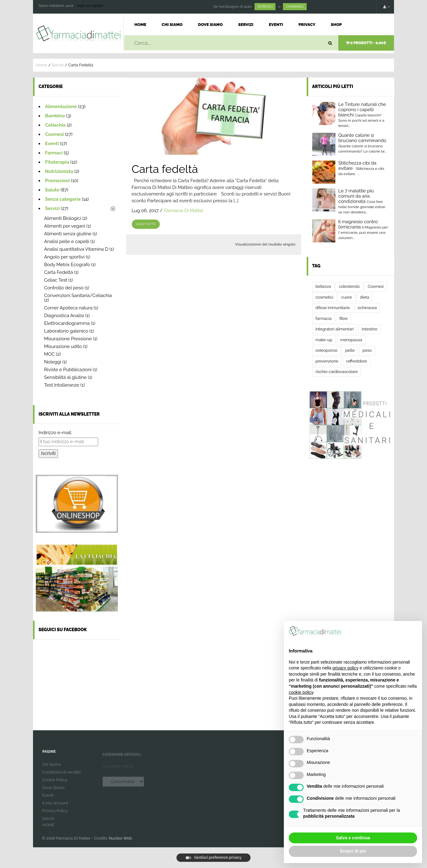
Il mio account (55, 807)
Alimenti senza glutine (68, 234)
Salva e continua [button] (353, 838)
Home (141, 25)
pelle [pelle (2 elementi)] (350, 350)
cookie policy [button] (301, 692)
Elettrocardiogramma (67, 323)
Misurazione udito (63, 346)
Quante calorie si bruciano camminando (363, 138)
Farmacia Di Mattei (184, 211)
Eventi (276, 25)
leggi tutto (146, 224)
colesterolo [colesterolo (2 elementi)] (349, 286)
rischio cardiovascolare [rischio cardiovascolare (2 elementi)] (337, 372)
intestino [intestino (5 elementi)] (369, 329)
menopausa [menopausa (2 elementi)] (351, 340)
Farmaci (54, 153)
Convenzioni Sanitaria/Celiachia (78, 296)
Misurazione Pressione (68, 339)
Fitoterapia (57, 162)
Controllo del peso (64, 288)
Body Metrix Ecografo (67, 265)
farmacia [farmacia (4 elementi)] (324, 319)
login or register (90, 6)
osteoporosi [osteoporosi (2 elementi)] (327, 350)
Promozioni (57, 181)
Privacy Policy (55, 815)
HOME (48, 829)
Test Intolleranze (62, 385)
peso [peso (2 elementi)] (367, 350)
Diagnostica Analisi (64, 316)
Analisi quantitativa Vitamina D (76, 249)
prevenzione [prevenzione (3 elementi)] (327, 361)
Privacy (307, 25)
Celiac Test (56, 280)
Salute (52, 190)
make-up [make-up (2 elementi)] (324, 340)
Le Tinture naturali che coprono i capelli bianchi (362, 110)
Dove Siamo (210, 25)
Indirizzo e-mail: (55, 433)
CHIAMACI (295, 6)
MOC (50, 354)
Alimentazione (61, 107)
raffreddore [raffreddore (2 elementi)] (357, 361)
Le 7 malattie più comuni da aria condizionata (356, 196)
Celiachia (55, 125)
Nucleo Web (120, 838)
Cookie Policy (55, 784)
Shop (336, 25)
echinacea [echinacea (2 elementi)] (367, 308)
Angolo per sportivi (64, 257)
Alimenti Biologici (63, 218)
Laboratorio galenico (66, 331)
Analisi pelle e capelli (67, 241)
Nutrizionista (59, 171)
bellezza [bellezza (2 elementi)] (323, 286)
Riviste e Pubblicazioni (68, 370)
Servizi (246, 25)
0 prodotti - (366, 43)
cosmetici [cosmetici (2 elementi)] (325, 297)
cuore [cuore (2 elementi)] (347, 297)
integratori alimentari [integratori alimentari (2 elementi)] (335, 329)
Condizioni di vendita (61, 776)
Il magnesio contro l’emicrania (358, 224)
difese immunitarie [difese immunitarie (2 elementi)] (333, 308)
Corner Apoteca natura (68, 308)
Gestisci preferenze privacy (213, 858)
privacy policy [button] (346, 668)
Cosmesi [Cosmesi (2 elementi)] (376, 286)
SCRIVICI (265, 6)
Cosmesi (54, 134)
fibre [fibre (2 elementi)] (344, 319)
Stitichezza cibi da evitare (357, 166)
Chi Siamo (172, 25)
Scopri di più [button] (353, 851)
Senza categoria (63, 199)
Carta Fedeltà (58, 272)
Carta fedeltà (165, 169)
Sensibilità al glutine (65, 377)
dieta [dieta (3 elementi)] (365, 297)
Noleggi (53, 362)
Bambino (55, 116)
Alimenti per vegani (65, 226)
